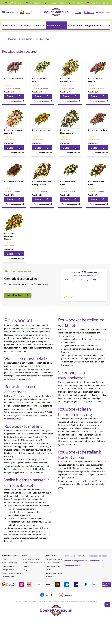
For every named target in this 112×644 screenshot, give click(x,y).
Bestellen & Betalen (9, 566)
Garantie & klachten (9, 577)
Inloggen (78, 12)
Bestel (14, 96)
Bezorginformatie (8, 570)
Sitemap (49, 570)
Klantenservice (95, 561)
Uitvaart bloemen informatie (12, 573)
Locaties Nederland (52, 563)
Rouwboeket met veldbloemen (84, 275)
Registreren (89, 12)
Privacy (24, 570)
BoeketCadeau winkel (53, 566)
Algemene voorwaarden (54, 573)
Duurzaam (25, 566)
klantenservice (84, 484)
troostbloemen (14, 419)
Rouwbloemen (26, 39)
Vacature (49, 577)
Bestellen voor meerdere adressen (33, 563)
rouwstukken (46, 415)
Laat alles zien (18, 295)
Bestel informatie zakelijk (31, 559)
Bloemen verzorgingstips (74, 561)
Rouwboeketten (42, 39)
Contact (5, 559)
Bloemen (12, 39)
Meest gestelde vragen (98, 556)
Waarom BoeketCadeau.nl (55, 559)
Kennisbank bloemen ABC (74, 556)
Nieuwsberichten (71, 565)
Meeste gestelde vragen (10, 563)
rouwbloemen (32, 415)
